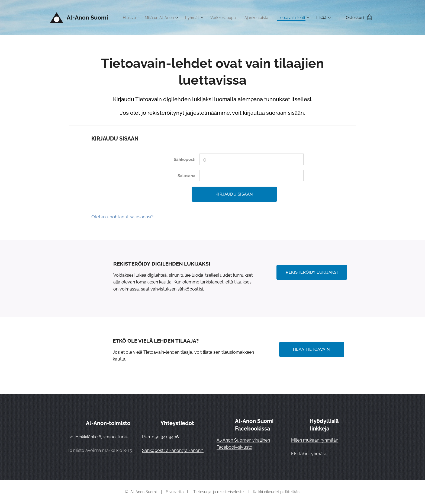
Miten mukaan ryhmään (315, 440)
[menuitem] (162, 18)
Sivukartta (176, 492)
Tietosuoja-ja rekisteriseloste (218, 492)
